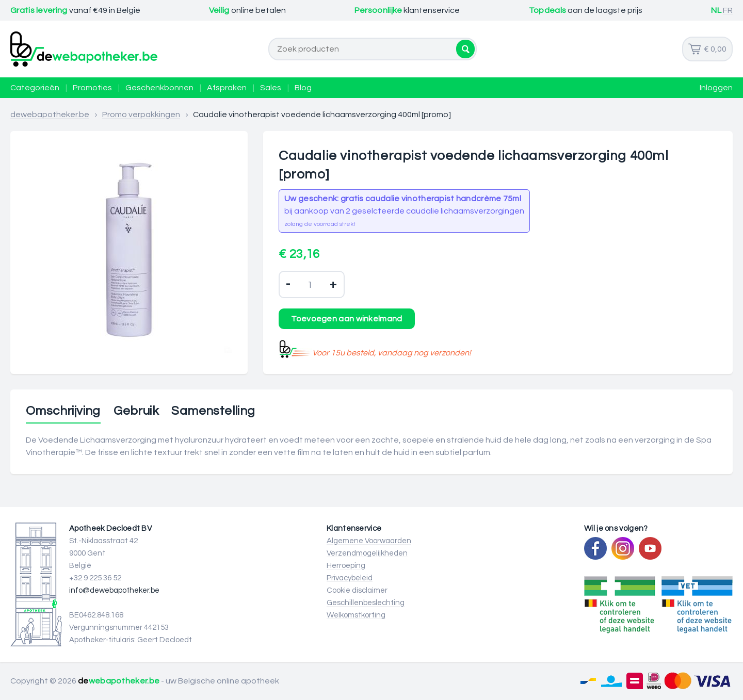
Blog (303, 88)
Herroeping (346, 566)
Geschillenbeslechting (366, 603)
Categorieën (35, 88)
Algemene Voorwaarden (369, 541)
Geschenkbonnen (159, 88)
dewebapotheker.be (50, 115)
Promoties (92, 88)
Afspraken (227, 88)
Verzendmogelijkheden (367, 553)
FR (728, 10)
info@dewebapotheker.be (114, 590)
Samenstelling (213, 411)
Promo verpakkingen (141, 115)
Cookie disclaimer (357, 590)
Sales (271, 88)
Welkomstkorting (356, 615)
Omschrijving (63, 411)
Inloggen (716, 88)
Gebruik (136, 411)
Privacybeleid (350, 578)
